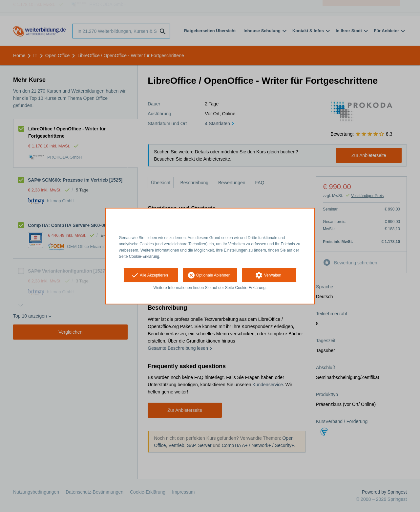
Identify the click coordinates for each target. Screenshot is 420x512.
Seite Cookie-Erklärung (139, 256)
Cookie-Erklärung (251, 288)
